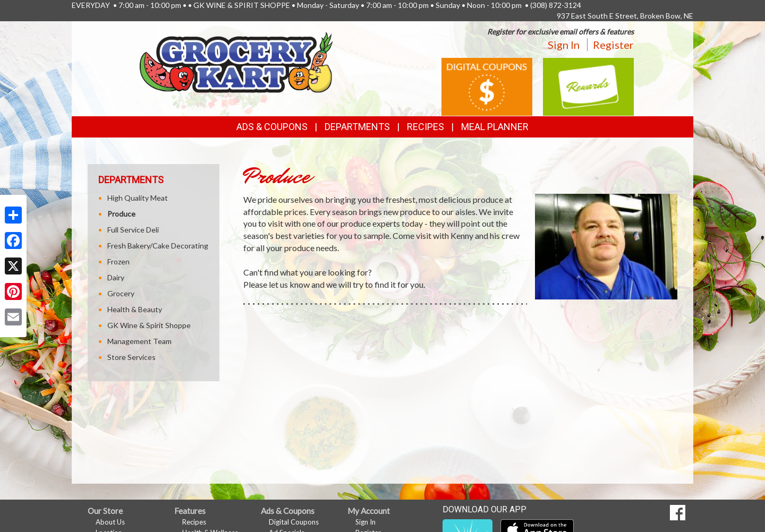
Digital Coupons (294, 522)
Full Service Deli (133, 230)
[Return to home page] (236, 61)
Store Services (131, 357)
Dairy (116, 277)
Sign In (564, 45)
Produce (121, 214)
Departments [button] (357, 127)
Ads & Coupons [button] (272, 127)
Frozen (118, 261)
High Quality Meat (138, 198)
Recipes (426, 127)
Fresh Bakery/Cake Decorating (158, 246)
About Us (110, 522)
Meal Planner (495, 127)
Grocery (121, 293)
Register (613, 45)
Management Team (139, 341)
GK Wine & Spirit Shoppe (149, 325)
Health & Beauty (135, 309)
